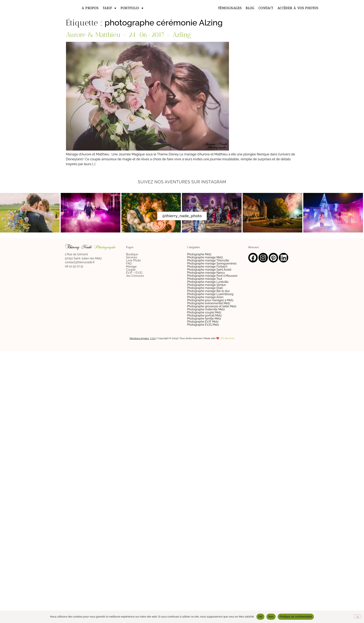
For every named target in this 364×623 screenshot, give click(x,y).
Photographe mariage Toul (205, 279)
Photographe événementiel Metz (209, 303)
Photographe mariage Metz (205, 257)
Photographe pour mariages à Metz (210, 300)
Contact (266, 8)
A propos (90, 8)
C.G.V (153, 338)
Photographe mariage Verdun (207, 285)
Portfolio (132, 8)
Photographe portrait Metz (205, 315)
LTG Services (227, 338)
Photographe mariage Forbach (207, 267)
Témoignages (230, 8)
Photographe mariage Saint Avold (209, 270)
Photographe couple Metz (204, 312)
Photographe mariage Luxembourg (210, 294)
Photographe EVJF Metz (203, 322)
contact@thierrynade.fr (80, 262)
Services (132, 257)
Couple (131, 270)
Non (271, 617)
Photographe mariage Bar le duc (209, 291)
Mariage (131, 267)
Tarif (110, 8)
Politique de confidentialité (296, 617)
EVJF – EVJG (134, 273)
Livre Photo (134, 260)
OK (260, 617)
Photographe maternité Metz (206, 309)
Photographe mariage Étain (205, 288)
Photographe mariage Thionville (208, 260)
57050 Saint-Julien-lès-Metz (83, 258)
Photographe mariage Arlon (205, 297)
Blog (250, 8)
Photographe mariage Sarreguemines (212, 263)
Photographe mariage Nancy (206, 273)
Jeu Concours (135, 276)
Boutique (132, 254)
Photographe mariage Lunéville (208, 282)
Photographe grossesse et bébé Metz (212, 306)
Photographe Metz (199, 254)
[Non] (357, 616)
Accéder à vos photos (298, 8)
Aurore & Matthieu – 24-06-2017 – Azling (128, 35)
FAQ (129, 263)
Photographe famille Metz (204, 319)
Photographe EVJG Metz (203, 325)
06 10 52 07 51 (74, 266)
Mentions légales (139, 338)
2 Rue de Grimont (76, 254)
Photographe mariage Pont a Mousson (212, 276)
